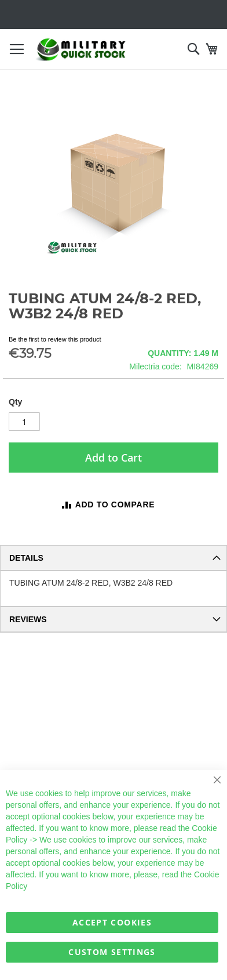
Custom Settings (112, 952)
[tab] (113, 558)
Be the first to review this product (55, 339)
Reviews (28, 619)
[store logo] (81, 50)
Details (26, 558)
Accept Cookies (112, 922)
